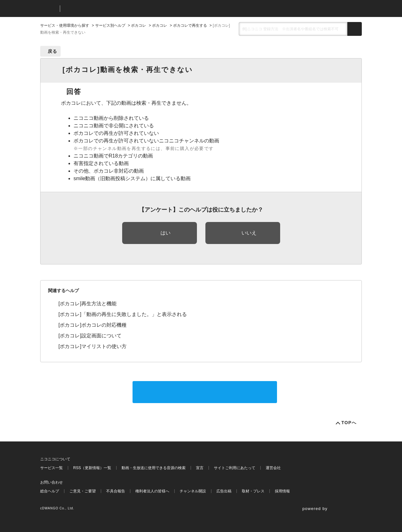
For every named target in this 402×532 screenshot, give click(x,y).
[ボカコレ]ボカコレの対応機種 (92, 325)
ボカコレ (139, 25)
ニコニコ (49, 9)
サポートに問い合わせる (205, 392)
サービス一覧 (52, 468)
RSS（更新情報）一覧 (92, 468)
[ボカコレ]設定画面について (90, 336)
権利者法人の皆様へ (152, 491)
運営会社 (273, 468)
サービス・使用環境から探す (65, 25)
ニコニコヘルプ (98, 9)
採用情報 (282, 491)
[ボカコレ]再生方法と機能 (87, 304)
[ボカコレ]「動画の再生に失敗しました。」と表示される (123, 314)
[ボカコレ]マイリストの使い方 (92, 346)
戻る (53, 51)
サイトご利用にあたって (235, 468)
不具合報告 (116, 491)
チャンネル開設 (193, 491)
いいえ (249, 233)
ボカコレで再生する (190, 25)
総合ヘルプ (50, 491)
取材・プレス (253, 491)
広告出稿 (224, 491)
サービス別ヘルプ (110, 25)
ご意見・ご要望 (83, 491)
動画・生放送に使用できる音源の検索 (154, 468)
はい (166, 233)
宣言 (200, 468)
